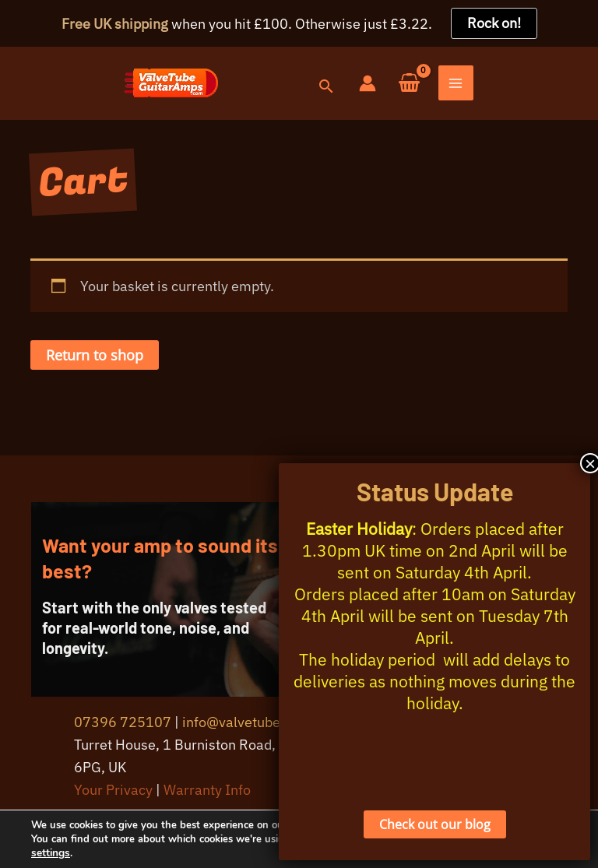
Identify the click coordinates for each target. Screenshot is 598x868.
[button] (449, 90)
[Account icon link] (491, 86)
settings (78, 853)
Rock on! (494, 23)
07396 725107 (123, 727)
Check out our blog (435, 824)
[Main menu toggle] (580, 86)
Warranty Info (207, 796)
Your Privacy (113, 796)
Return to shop (95, 361)
